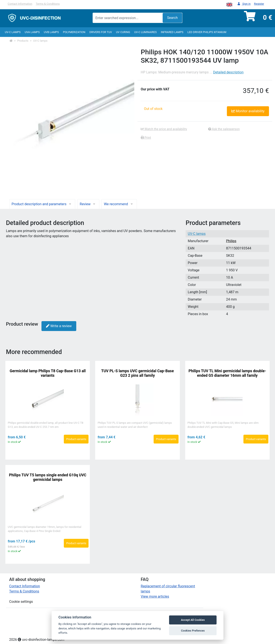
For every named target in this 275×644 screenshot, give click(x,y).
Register (259, 4)
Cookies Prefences (193, 631)
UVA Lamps (32, 32)
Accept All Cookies (193, 620)
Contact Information (20, 4)
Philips (231, 241)
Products (23, 41)
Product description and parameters (42, 204)
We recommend (119, 204)
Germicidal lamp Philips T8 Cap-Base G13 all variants (48, 373)
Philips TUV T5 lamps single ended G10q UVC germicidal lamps (48, 477)
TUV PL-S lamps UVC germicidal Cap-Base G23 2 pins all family (137, 373)
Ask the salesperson (224, 129)
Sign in (244, 4)
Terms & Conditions (48, 4)
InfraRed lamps (172, 32)
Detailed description (228, 72)
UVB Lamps (51, 32)
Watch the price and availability (164, 129)
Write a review (59, 326)
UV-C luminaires (146, 32)
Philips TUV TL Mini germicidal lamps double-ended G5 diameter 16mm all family (227, 373)
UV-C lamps (13, 32)
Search (172, 18)
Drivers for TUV (101, 32)
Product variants (76, 439)
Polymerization (74, 32)
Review (88, 204)
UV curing (123, 32)
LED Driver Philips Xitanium (207, 32)
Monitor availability (248, 111)
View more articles (155, 596)
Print (146, 138)
